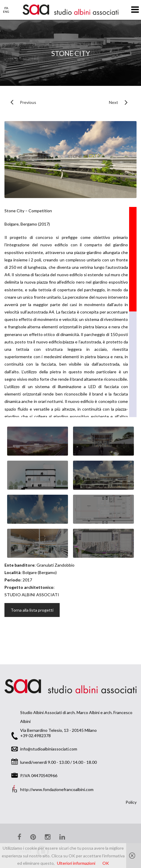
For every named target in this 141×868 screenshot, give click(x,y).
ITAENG (6, 10)
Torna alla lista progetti (32, 610)
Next (111, 102)
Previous (20, 102)
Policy (131, 802)
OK (106, 863)
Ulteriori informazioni (76, 863)
